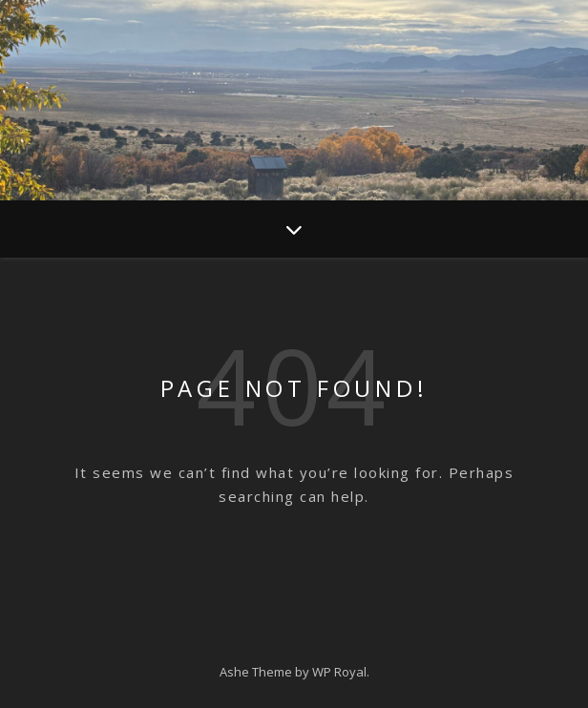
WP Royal (339, 672)
